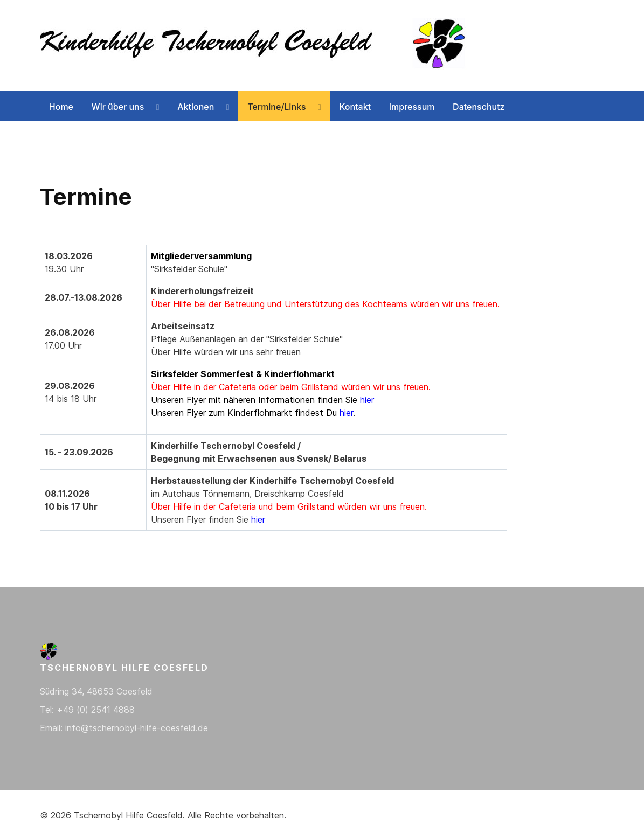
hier (367, 400)
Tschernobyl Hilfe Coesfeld (128, 815)
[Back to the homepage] (255, 45)
